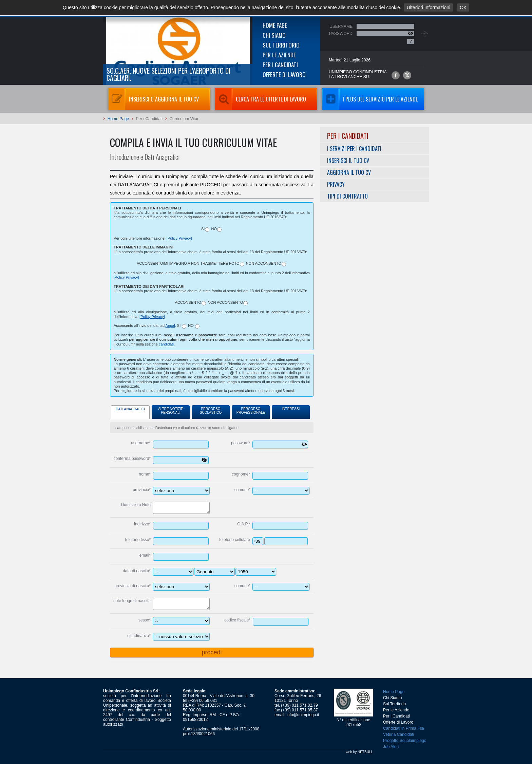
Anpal (170, 325)
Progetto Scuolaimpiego (405, 741)
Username (341, 26)
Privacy (336, 184)
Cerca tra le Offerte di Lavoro (261, 99)
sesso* (145, 620)
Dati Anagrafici (130, 409)
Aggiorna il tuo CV (349, 172)
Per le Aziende (279, 55)
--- (214, 572)
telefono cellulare (235, 540)
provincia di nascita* (132, 586)
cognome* (241, 474)
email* (145, 555)
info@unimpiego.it (303, 715)
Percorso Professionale (251, 411)
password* (241, 443)
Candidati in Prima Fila (404, 728)
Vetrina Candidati (398, 734)
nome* (145, 474)
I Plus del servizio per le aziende (370, 99)
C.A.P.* (244, 524)
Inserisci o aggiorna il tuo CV (154, 99)
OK (463, 7)
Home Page (275, 25)
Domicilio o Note (136, 505)
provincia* (142, 490)
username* (141, 443)
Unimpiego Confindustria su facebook (396, 75)
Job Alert (391, 747)
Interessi (291, 409)
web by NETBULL (359, 752)
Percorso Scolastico (211, 411)
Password (341, 34)
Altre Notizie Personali (171, 411)
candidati (166, 344)
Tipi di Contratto (347, 196)
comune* (242, 490)
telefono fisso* (138, 540)
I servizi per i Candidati (354, 149)
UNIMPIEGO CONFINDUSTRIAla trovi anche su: (358, 74)
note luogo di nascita (132, 601)
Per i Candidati (280, 65)
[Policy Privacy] (179, 238)
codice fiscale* (237, 620)
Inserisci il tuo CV (348, 161)
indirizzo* (142, 524)
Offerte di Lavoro (284, 74)
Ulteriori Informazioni (429, 7)
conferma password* (132, 459)
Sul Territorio (281, 45)
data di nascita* (137, 571)
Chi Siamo (274, 35)
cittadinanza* (139, 636)
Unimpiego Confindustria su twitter (407, 75)
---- (256, 572)
